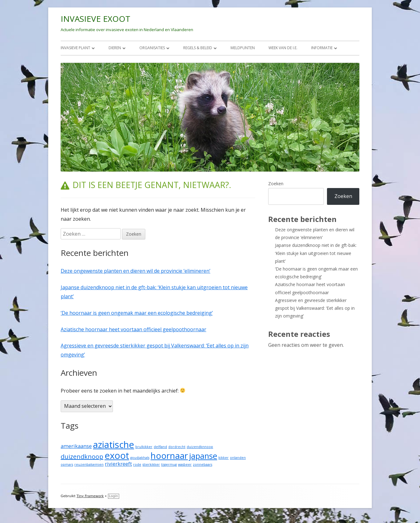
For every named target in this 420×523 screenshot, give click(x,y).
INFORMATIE (322, 48)
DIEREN (115, 48)
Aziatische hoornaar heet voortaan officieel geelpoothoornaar (133, 329)
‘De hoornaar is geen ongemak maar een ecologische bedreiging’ (137, 313)
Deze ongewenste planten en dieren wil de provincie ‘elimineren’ (135, 271)
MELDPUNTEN (243, 48)
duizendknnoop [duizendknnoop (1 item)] (200, 447)
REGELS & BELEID (198, 48)
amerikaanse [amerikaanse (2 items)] (76, 446)
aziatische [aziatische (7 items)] (114, 445)
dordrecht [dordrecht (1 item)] (177, 447)
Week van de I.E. (283, 48)
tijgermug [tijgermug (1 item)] (169, 464)
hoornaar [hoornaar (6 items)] (169, 455)
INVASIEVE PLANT (75, 48)
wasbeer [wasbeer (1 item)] (185, 464)
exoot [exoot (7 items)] (117, 455)
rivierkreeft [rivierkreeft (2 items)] (118, 464)
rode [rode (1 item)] (137, 464)
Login (114, 496)
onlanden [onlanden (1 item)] (238, 458)
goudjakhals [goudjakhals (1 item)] (140, 458)
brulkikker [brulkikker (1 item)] (144, 447)
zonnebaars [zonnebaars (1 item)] (203, 464)
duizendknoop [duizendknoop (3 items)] (82, 457)
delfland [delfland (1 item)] (160, 447)
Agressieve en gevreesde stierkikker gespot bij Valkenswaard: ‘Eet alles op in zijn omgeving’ (315, 308)
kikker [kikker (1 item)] (224, 458)
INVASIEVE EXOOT (96, 19)
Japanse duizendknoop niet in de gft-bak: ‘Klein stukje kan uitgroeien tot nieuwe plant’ (316, 253)
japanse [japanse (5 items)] (203, 456)
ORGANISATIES (152, 48)
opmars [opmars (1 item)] (67, 464)
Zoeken (276, 184)
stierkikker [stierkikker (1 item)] (151, 464)
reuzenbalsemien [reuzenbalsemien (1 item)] (89, 464)
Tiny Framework (90, 496)
